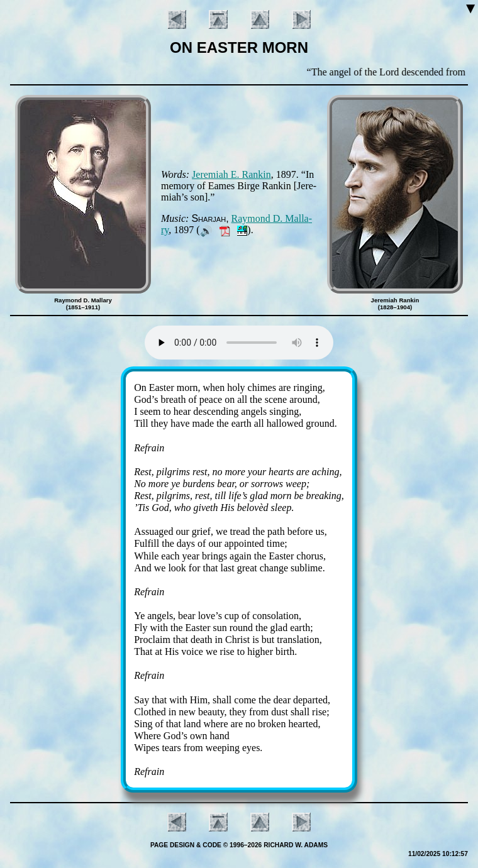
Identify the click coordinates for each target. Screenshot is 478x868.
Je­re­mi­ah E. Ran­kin (231, 174)
